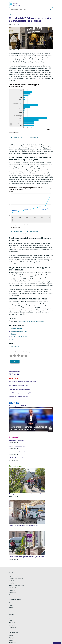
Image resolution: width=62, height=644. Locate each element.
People (11, 605)
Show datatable (33, 137)
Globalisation (15, 347)
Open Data (12, 581)
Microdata (12, 583)
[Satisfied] (22, 355)
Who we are (12, 623)
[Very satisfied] (26, 355)
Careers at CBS (13, 628)
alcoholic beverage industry (19, 337)
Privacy (11, 608)
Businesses (12, 603)
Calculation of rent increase (16, 578)
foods (13, 339)
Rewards (11, 610)
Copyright (12, 638)
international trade (17, 329)
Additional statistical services (17, 586)
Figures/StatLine (13, 576)
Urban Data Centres (14, 588)
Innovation (12, 625)
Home (12, 15)
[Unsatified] (15, 355)
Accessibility (12, 643)
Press (10, 620)
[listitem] (10, 374)
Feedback (57, 643)
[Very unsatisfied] (11, 355)
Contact (11, 618)
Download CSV (16, 137)
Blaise (11, 595)
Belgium (14, 334)
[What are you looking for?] (31, 9)
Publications (12, 590)
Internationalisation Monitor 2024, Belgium (32, 321)
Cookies (11, 640)
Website (11, 636)
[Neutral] (18, 355)
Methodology (13, 593)
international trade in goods (19, 331)
